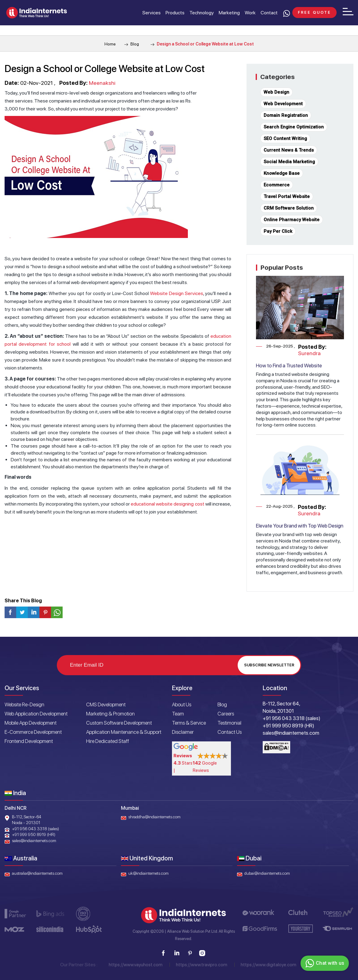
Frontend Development (29, 741)
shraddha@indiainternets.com (154, 817)
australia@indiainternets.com (37, 873)
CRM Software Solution (289, 208)
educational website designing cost (168, 504)
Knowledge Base (282, 173)
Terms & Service (189, 723)
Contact (269, 13)
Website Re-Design (24, 704)
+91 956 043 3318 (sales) (35, 829)
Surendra (309, 353)
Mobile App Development (31, 723)
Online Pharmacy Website (292, 220)
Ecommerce (277, 185)
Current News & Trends (289, 150)
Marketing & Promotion (110, 714)
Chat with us (324, 963)
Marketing (229, 13)
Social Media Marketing (289, 162)
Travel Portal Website (287, 196)
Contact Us (230, 732)
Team (178, 714)
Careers (226, 714)
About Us (182, 704)
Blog (132, 44)
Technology (202, 13)
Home (110, 44)
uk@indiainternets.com (148, 873)
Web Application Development (36, 714)
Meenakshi (102, 83)
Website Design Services (177, 293)
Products (175, 13)
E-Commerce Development (33, 732)
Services (152, 13)
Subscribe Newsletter (269, 665)
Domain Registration (286, 115)
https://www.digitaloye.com (268, 965)
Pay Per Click (278, 231)
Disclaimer (183, 732)
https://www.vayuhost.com (136, 965)
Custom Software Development (119, 723)
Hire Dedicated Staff (108, 741)
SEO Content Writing (285, 139)
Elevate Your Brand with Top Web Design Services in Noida (300, 529)
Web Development (283, 104)
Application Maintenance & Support (124, 732)
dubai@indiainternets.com (267, 873)
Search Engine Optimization (294, 127)
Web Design (276, 92)
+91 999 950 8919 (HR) (34, 834)
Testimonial (229, 723)
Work (250, 13)
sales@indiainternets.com (34, 841)
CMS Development (106, 704)
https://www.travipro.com (202, 965)
